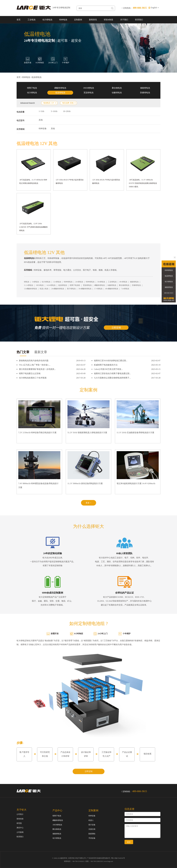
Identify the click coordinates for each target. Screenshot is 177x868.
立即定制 (88, 771)
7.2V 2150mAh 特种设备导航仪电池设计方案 (37, 433)
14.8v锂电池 (51, 285)
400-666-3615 (169, 293)
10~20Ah (67, 111)
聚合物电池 (117, 88)
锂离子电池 (32, 88)
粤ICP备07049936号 (118, 858)
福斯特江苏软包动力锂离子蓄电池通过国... (112, 373)
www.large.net (108, 861)
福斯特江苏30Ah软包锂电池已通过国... (111, 361)
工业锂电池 (112, 282)
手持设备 (92, 838)
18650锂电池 (88, 88)
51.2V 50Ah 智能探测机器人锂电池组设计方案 (87, 433)
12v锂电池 (57, 282)
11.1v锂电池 (28, 285)
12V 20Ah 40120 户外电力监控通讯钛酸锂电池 (106, 182)
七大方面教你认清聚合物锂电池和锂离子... (112, 378)
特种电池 (63, 20)
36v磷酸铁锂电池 (85, 289)
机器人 (91, 820)
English (155, 8)
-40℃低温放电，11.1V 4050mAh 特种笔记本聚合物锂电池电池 (33, 182)
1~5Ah (41, 111)
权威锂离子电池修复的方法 (106, 365)
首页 (19, 20)
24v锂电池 (79, 282)
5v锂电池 (35, 282)
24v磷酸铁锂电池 (58, 289)
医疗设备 (92, 825)
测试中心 (20, 828)
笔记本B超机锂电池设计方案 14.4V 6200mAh (136, 483)
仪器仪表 (92, 829)
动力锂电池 (47, 20)
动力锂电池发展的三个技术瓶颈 (33, 378)
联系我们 (139, 20)
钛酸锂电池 (117, 93)
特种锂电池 (68, 282)
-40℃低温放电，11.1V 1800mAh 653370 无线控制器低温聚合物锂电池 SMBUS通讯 (143, 183)
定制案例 (78, 20)
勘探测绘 (92, 834)
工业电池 (31, 20)
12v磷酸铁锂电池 (30, 289)
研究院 (19, 823)
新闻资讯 (93, 20)
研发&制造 (109, 20)
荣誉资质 (20, 819)
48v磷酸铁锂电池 (112, 289)
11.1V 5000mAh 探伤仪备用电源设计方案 (85, 483)
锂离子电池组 (75, 285)
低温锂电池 (37, 77)
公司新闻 (20, 832)
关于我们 (124, 20)
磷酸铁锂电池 (60, 88)
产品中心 (57, 810)
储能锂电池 (145, 88)
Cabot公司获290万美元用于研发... (108, 369)
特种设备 (43, 129)
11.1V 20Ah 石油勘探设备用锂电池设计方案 (135, 433)
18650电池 (40, 285)
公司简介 (20, 814)
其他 (41, 120)
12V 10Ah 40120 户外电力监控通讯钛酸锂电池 (70, 182)
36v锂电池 (101, 282)
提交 (129, 842)
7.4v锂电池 (125, 289)
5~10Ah (54, 111)
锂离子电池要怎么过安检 (30, 373)
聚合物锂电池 (124, 285)
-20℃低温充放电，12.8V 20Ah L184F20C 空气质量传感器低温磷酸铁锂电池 (33, 227)
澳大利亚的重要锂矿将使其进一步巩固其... (37, 369)
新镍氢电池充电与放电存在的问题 (34, 361)
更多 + (88, 503)
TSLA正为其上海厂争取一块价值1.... (35, 365)
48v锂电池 (123, 282)
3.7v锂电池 (98, 289)
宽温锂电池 (88, 93)
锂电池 (27, 282)
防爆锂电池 (145, 93)
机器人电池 (44, 289)
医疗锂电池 (71, 289)
